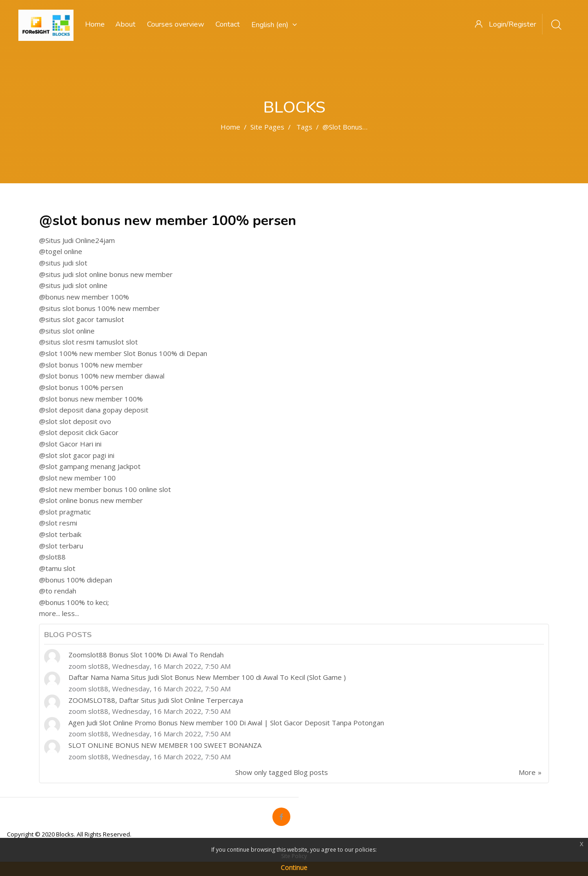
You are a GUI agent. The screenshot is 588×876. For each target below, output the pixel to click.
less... (71, 613)
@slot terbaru (61, 546)
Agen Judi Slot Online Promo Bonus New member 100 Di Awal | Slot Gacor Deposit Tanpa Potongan (226, 723)
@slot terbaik (60, 534)
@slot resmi (58, 523)
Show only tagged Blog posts (282, 772)
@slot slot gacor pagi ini (77, 455)
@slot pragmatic (65, 512)
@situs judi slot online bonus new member (106, 274)
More (527, 772)
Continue (294, 868)
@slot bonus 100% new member (91, 365)
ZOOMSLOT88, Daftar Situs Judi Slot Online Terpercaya (156, 700)
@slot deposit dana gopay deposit (94, 410)
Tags (304, 127)
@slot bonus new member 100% (91, 399)
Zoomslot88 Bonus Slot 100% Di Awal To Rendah (146, 655)
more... (50, 613)
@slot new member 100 (77, 478)
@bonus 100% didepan (76, 580)
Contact (228, 24)
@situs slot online (67, 331)
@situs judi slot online (73, 285)
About (125, 24)
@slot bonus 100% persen (81, 387)
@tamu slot (57, 568)
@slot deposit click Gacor (79, 432)
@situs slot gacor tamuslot (82, 319)
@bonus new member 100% (84, 297)
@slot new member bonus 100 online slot (105, 489)
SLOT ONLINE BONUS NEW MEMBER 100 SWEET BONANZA (165, 745)
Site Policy (294, 856)
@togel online (61, 251)
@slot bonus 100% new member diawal (102, 376)
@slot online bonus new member (91, 500)
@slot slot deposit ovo (75, 421)
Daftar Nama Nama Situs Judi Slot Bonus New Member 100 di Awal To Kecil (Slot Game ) (207, 677)
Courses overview (175, 24)
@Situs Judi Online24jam (77, 240)
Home (230, 127)
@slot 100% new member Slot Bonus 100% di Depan (123, 353)
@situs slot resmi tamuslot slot (88, 342)
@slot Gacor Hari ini (70, 444)
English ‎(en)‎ (274, 25)
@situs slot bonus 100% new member (99, 308)
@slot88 (52, 557)
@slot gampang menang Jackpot (90, 466)
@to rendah (58, 591)
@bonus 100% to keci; (74, 602)
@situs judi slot (63, 263)
